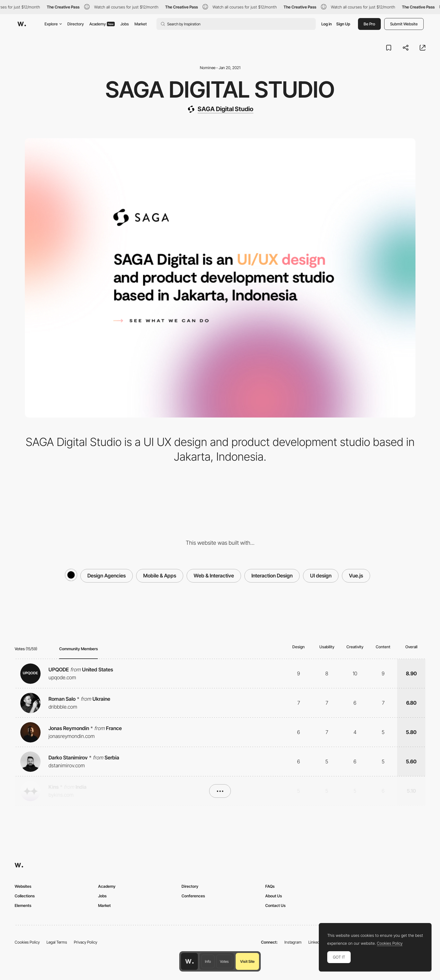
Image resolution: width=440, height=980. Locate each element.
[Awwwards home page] (189, 961)
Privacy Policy (86, 942)
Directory (76, 24)
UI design (321, 576)
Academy (102, 24)
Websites (23, 886)
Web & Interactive (214, 576)
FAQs (270, 886)
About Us (274, 896)
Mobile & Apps (160, 576)
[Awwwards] (22, 24)
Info (208, 961)
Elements (23, 905)
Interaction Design (272, 576)
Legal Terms (57, 942)
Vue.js (356, 576)
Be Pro (369, 24)
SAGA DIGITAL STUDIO (220, 89)
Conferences (193, 896)
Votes (224, 961)
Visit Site (247, 961)
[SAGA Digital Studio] (220, 109)
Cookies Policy (27, 942)
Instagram (293, 942)
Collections (25, 896)
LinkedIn (316, 942)
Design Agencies (107, 576)
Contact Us (275, 905)
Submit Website (404, 24)
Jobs (125, 24)
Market (141, 24)
